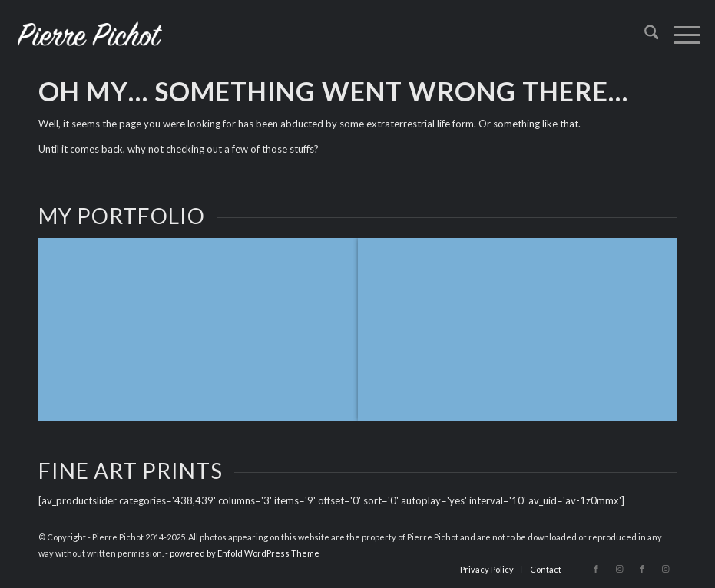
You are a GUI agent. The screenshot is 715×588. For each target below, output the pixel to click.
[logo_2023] (90, 35)
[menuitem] (644, 35)
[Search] (644, 35)
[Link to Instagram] (619, 569)
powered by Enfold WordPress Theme (245, 553)
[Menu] (679, 35)
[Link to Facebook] (596, 569)
